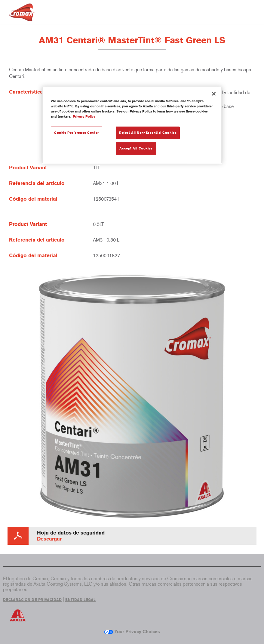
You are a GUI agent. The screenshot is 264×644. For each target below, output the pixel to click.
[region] (132, 125)
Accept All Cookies (136, 148)
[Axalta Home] (22, 17)
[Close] (214, 94)
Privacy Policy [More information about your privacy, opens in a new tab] (84, 116)
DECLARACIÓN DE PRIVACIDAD (32, 600)
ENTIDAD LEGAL (80, 600)
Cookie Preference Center (77, 133)
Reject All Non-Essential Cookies (148, 133)
